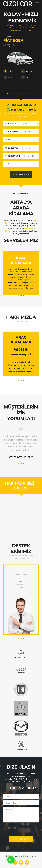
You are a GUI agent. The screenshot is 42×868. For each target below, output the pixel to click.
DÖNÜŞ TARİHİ (14, 156)
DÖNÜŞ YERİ (13, 148)
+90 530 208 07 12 (21, 105)
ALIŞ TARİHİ (14, 132)
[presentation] (20, 829)
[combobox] (29, 124)
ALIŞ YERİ (12, 124)
